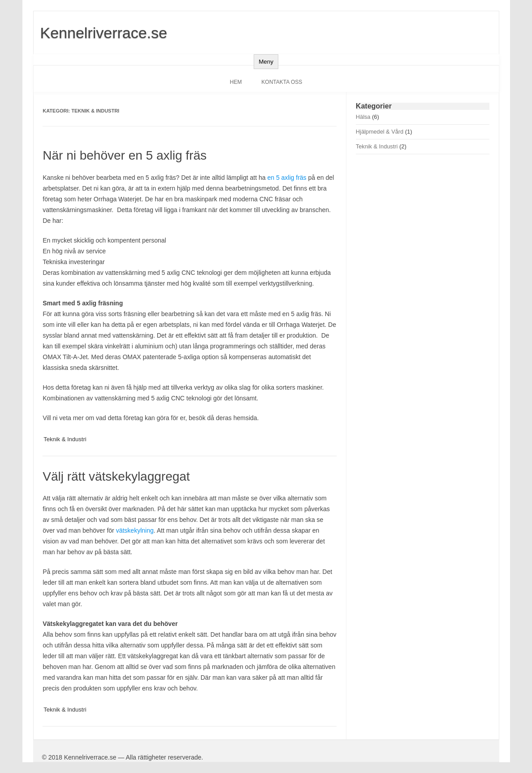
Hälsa (363, 117)
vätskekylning (135, 530)
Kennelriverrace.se (104, 33)
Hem (236, 82)
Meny (266, 62)
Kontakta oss (282, 82)
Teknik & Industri (65, 439)
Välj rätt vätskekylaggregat (116, 476)
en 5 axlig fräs (287, 178)
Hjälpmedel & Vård (380, 132)
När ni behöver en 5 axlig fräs (125, 155)
